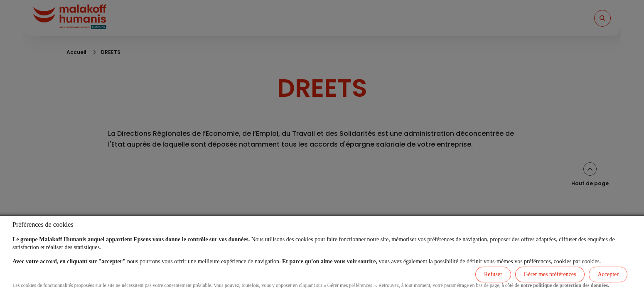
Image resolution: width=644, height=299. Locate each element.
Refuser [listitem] (493, 274)
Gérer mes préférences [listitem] (550, 274)
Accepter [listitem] (608, 274)
